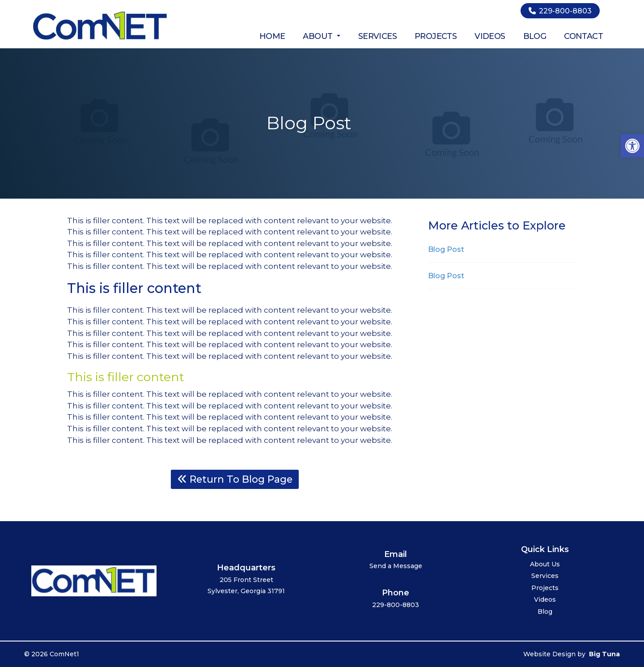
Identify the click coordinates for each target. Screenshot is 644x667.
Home (272, 36)
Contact (583, 36)
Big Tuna (604, 654)
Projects (436, 36)
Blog (535, 36)
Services (377, 36)
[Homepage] (101, 41)
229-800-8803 (560, 11)
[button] (632, 146)
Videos (490, 36)
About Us (545, 565)
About (321, 36)
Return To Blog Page (235, 479)
